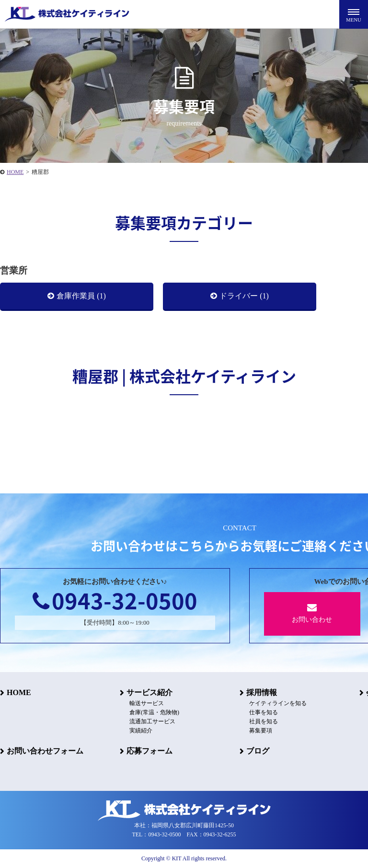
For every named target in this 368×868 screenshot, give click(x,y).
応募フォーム (149, 751)
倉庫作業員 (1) (81, 296)
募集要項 (261, 731)
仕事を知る (264, 712)
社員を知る (264, 721)
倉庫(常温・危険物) (154, 712)
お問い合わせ (312, 613)
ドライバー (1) (244, 296)
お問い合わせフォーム (45, 751)
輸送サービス (147, 703)
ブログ (258, 751)
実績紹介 (141, 731)
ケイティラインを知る (278, 703)
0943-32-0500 (115, 600)
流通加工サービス (152, 721)
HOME (19, 692)
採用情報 (262, 692)
